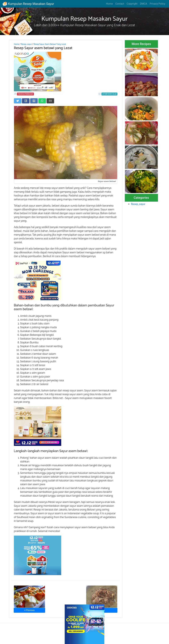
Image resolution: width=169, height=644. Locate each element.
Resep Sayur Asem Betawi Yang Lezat (50, 44)
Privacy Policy (158, 4)
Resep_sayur (26, 44)
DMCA (144, 4)
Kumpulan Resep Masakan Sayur (28, 4)
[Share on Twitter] (18, 101)
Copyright (132, 4)
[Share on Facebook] (26, 101)
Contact (120, 4)
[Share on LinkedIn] (34, 101)
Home (109, 4)
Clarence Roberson (25, 94)
